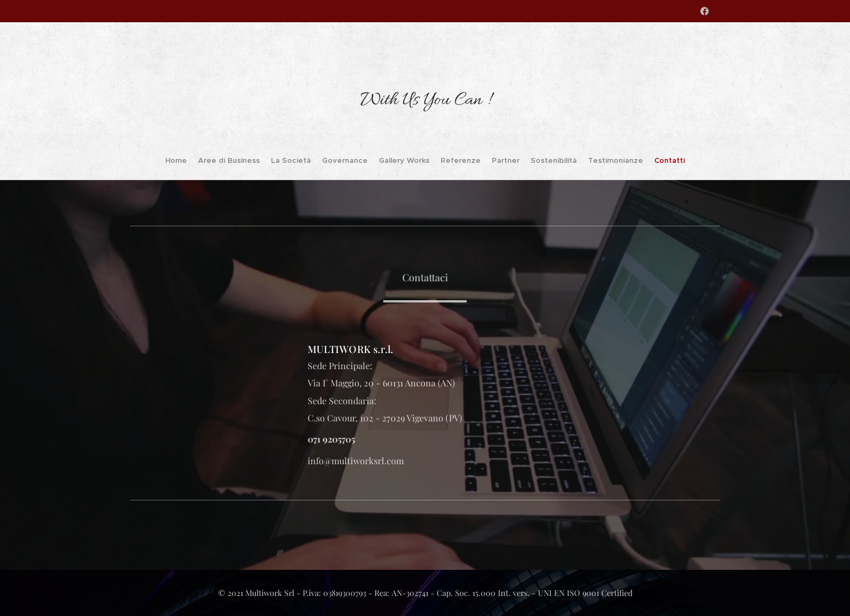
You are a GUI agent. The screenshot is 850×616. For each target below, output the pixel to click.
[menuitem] (208, 162)
